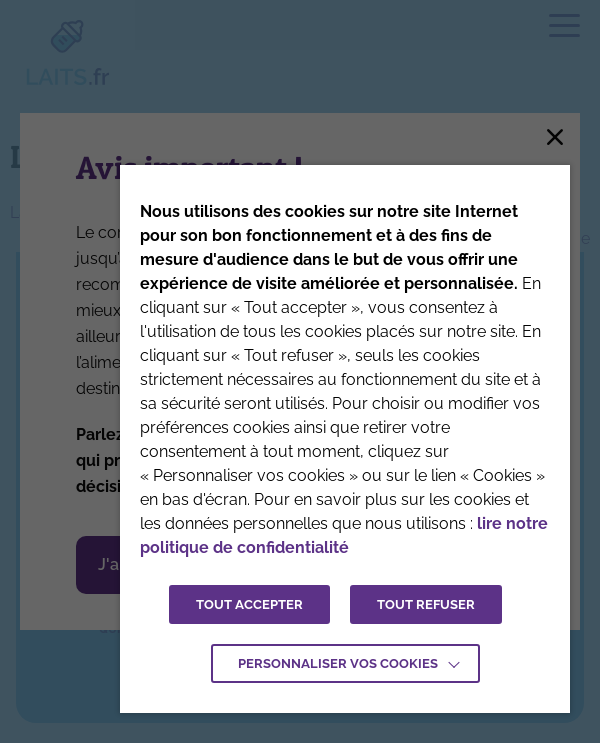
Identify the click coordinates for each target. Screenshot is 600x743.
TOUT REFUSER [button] (426, 604)
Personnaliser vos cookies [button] (338, 663)
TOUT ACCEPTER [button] (249, 604)
